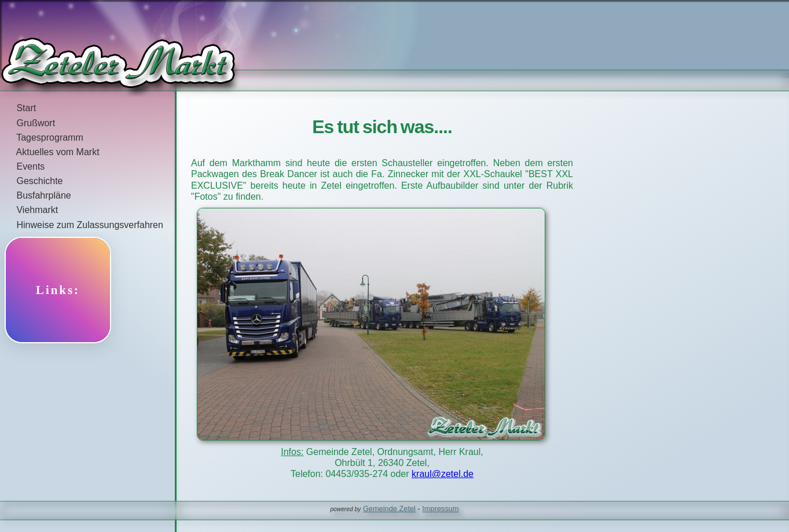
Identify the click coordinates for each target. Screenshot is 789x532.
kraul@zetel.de (443, 474)
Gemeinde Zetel (389, 509)
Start (18, 108)
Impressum (440, 509)
